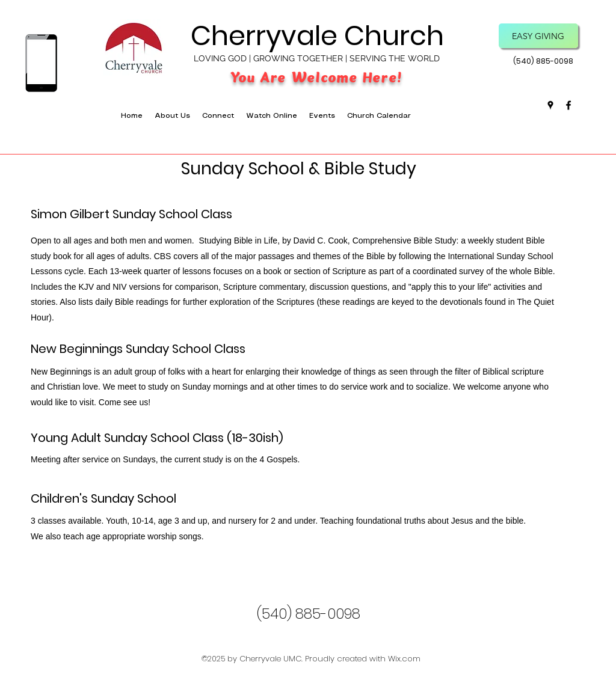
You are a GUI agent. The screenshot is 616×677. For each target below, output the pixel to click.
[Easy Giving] (538, 36)
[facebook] (568, 105)
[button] (218, 116)
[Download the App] (41, 63)
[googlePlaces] (550, 105)
